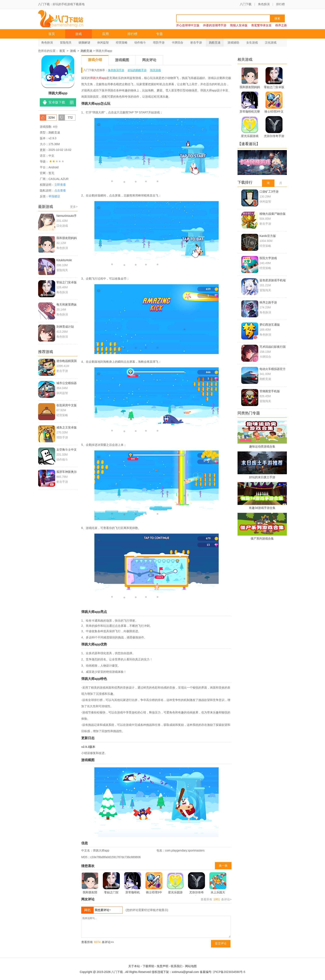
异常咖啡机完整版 (133, 884)
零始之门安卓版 (111, 884)
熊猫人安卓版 (239, 25)
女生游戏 (252, 42)
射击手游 (196, 42)
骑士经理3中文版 (154, 884)
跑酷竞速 (215, 42)
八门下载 (246, 4)
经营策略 (122, 42)
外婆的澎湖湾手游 (215, 25)
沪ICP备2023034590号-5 (229, 972)
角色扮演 (264, 4)
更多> (74, 207)
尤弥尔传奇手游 (196, 884)
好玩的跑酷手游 (137, 70)
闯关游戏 (155, 70)
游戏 (79, 34)
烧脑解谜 (84, 42)
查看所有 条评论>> (98, 942)
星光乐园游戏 (175, 884)
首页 (52, 34)
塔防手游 (159, 42)
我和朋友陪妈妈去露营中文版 (90, 884)
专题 (159, 34)
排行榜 (280, 4)
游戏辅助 (233, 42)
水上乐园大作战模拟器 (218, 884)
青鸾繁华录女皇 (261, 25)
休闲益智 (103, 42)
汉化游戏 (271, 42)
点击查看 (60, 190)
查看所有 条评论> (216, 899)
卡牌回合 (177, 42)
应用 (106, 34)
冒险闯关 (66, 42)
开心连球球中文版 (188, 25)
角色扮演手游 (116, 70)
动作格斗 (140, 42)
